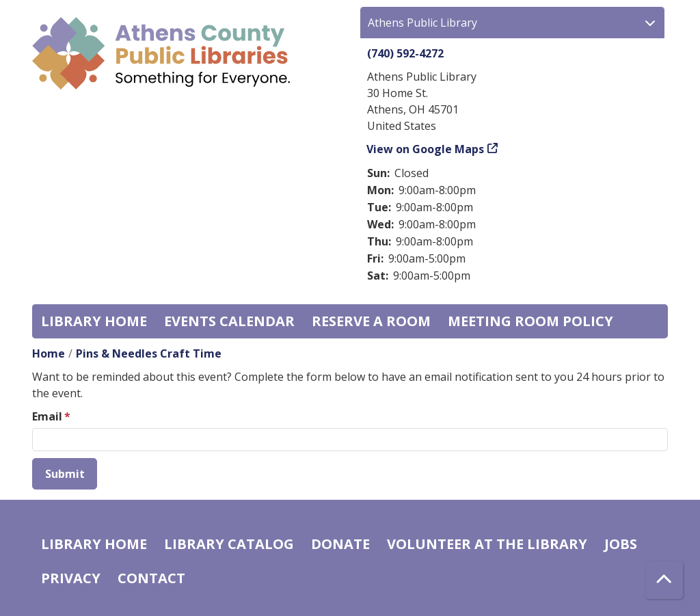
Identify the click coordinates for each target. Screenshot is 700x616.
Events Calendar (229, 321)
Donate (340, 544)
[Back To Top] (664, 580)
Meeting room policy (530, 321)
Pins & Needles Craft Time (149, 353)
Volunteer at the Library (487, 544)
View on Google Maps (426, 149)
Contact (151, 578)
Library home (94, 321)
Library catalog (229, 544)
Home (49, 353)
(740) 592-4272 (405, 53)
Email (47, 416)
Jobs (621, 544)
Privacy (71, 578)
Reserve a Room (371, 321)
